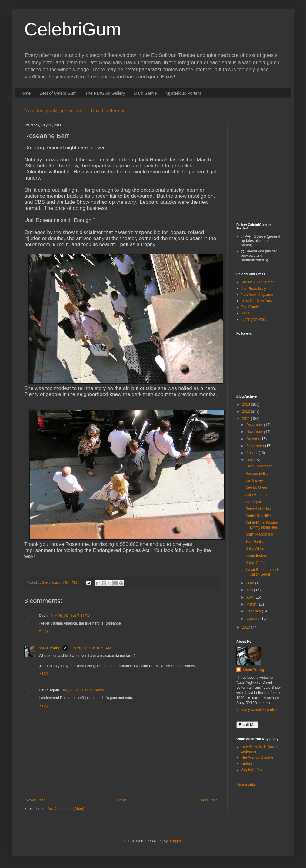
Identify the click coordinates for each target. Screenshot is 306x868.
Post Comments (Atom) (65, 809)
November (255, 432)
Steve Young (50, 648)
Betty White (255, 549)
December (255, 425)
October (253, 439)
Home (25, 93)
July (250, 460)
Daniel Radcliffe (258, 516)
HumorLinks (246, 784)
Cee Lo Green (257, 487)
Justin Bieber (256, 556)
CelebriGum (73, 29)
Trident (246, 764)
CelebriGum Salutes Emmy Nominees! (262, 525)
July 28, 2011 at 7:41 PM (70, 616)
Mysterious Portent (183, 93)
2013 (247, 404)
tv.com (246, 313)
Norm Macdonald (259, 534)
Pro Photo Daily (253, 289)
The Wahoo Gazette (257, 757)
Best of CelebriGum (58, 93)
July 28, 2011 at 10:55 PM (91, 648)
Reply (43, 631)
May (250, 590)
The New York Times (258, 282)
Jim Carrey (254, 480)
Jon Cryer (253, 502)
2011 (247, 419)
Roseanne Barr (258, 474)
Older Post (208, 800)
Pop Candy (250, 307)
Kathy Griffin (255, 563)
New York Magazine (257, 295)
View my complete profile (256, 710)
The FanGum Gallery (105, 93)
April (250, 597)
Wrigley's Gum (253, 770)
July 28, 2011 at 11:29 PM (83, 690)
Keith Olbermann (259, 466)
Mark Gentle (145, 93)
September (256, 446)
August (253, 453)
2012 (247, 411)
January (253, 619)
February (254, 611)
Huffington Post (253, 319)
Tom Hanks (254, 542)
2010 (247, 627)
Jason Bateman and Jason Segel (262, 572)
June (251, 583)
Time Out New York (256, 301)
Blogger (175, 841)
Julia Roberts (256, 495)
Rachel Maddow (258, 509)
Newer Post (35, 800)
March (252, 604)
